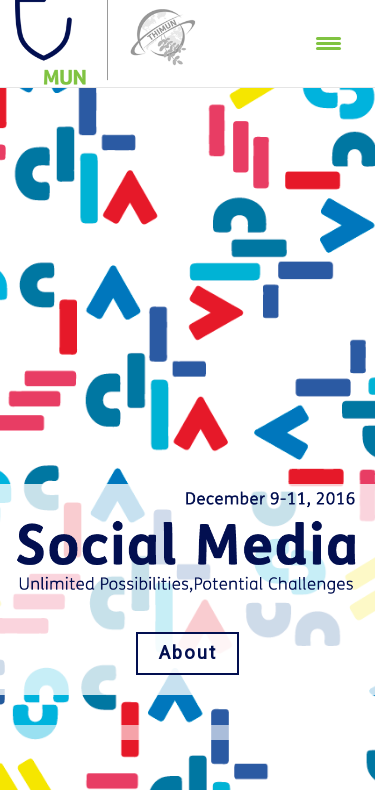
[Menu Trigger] (328, 42)
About (188, 653)
